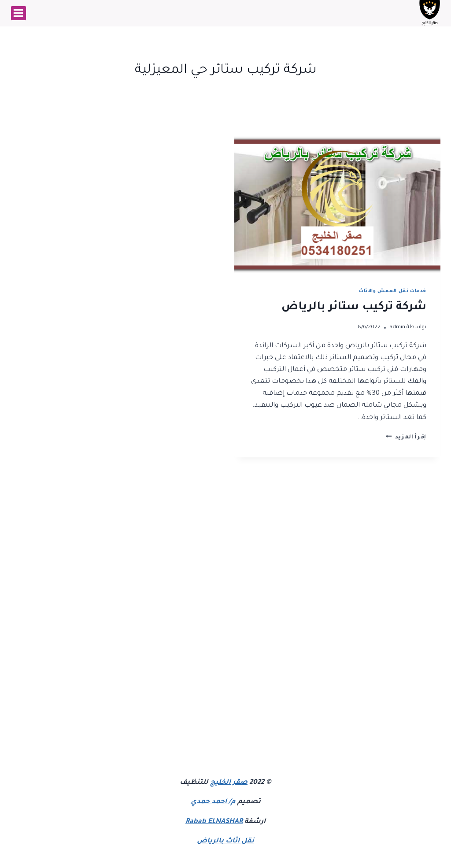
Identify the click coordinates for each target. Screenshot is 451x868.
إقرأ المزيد (406, 438)
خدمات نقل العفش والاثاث (393, 291)
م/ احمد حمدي (213, 802)
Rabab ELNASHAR (214, 822)
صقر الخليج (229, 783)
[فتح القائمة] (18, 13)
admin (397, 327)
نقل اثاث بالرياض (225, 841)
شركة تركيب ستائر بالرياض (354, 308)
